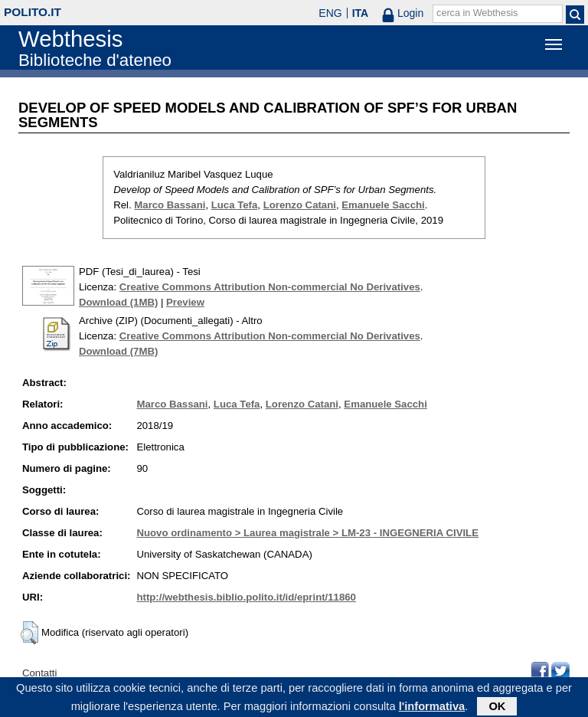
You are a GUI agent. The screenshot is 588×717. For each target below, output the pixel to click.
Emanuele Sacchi (383, 205)
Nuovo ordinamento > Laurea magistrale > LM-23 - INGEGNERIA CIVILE (307, 533)
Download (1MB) (118, 302)
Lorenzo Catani (300, 205)
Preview (185, 302)
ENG (330, 13)
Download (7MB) (118, 351)
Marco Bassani (170, 205)
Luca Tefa (235, 205)
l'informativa (432, 709)
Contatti (39, 673)
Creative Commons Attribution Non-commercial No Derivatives (270, 287)
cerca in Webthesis (477, 13)
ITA (361, 13)
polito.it (33, 12)
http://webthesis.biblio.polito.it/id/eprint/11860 (246, 597)
